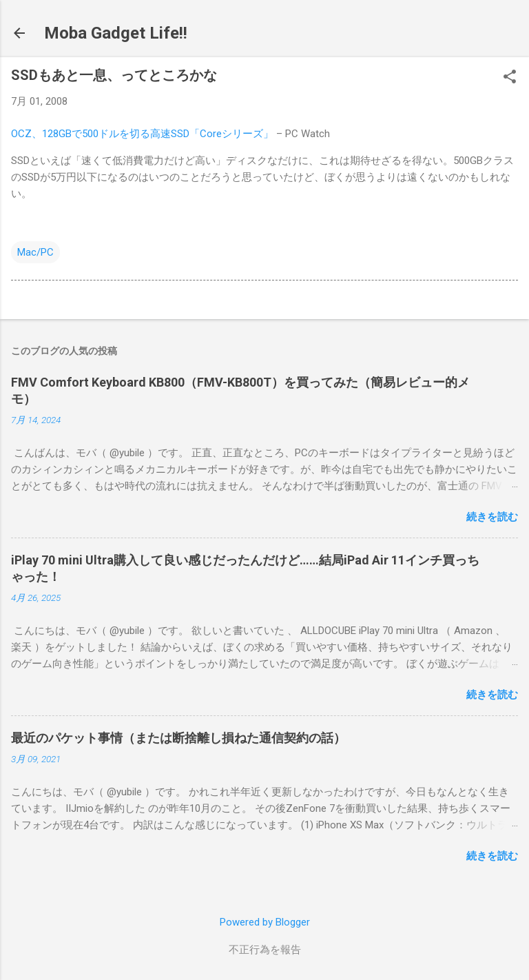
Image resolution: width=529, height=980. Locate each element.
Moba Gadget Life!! (116, 33)
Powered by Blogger (265, 922)
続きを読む (492, 517)
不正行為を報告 (265, 950)
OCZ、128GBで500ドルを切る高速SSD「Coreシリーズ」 (142, 134)
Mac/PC (35, 252)
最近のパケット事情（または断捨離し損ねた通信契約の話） (178, 738)
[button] (510, 78)
